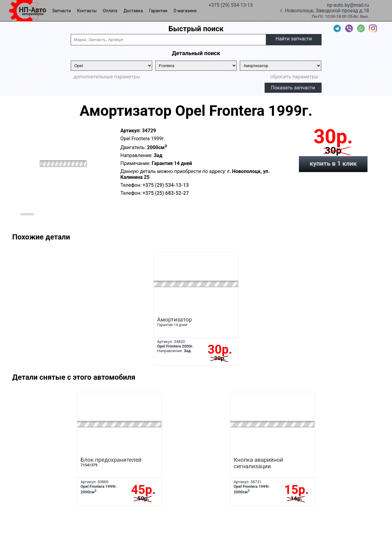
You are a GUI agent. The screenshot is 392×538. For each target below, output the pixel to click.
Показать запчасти (293, 88)
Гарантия (158, 11)
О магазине (185, 11)
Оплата (110, 11)
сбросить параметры (294, 77)
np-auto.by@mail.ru (348, 5)
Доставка (133, 11)
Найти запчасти (294, 39)
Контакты (87, 11)
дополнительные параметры (107, 77)
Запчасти (61, 11)
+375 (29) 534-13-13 (230, 5)
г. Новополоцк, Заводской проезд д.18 (325, 10)
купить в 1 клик (333, 164)
